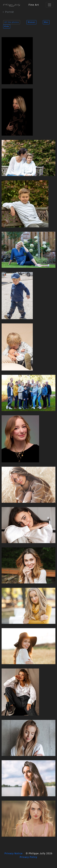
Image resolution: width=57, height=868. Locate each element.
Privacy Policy (29, 857)
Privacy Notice (14, 853)
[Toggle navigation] (50, 5)
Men (46, 22)
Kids (7, 26)
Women (31, 22)
